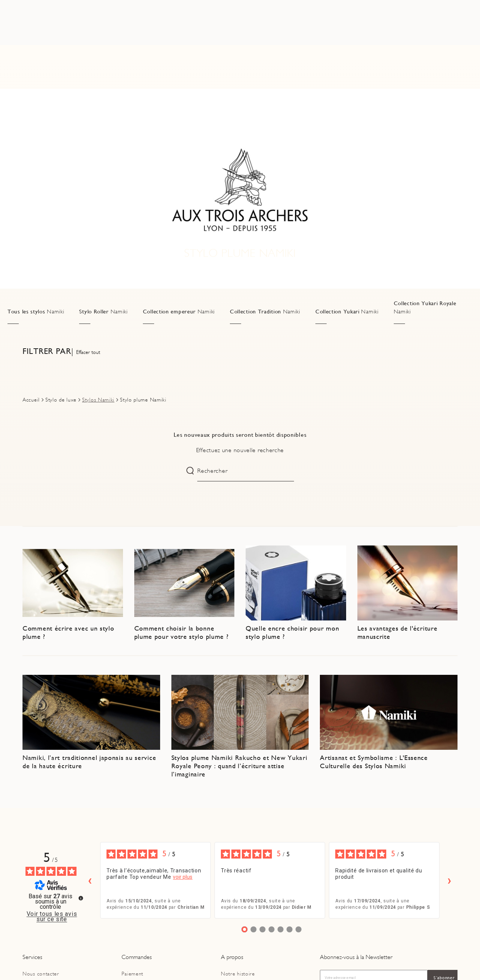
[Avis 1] (244, 929)
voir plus (183, 877)
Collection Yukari (347, 312)
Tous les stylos (36, 312)
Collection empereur (179, 312)
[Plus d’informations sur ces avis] (80, 898)
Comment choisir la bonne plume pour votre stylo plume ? (181, 632)
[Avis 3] (262, 929)
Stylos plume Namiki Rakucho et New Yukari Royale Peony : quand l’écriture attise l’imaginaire (239, 766)
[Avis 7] (298, 929)
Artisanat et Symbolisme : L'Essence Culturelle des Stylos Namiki (374, 762)
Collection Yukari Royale (425, 308)
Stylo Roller (103, 312)
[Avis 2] (253, 929)
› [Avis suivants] (449, 880)
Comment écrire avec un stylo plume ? (68, 632)
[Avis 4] (271, 929)
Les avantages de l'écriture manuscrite (397, 632)
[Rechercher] (111, 34)
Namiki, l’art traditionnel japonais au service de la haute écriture (89, 762)
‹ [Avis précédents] (90, 880)
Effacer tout (88, 352)
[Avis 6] (289, 929)
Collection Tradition (265, 312)
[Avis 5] (280, 929)
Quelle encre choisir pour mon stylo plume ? (292, 632)
